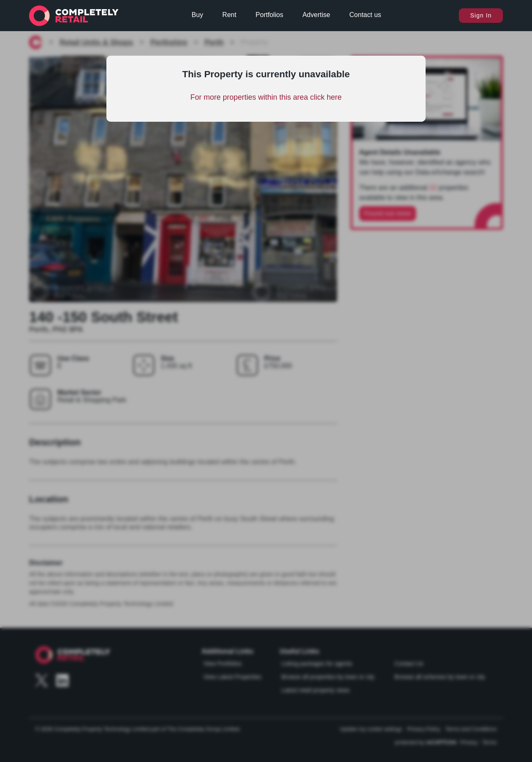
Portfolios (270, 15)
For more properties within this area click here (266, 97)
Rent (229, 15)
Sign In (481, 15)
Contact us (365, 15)
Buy (197, 15)
